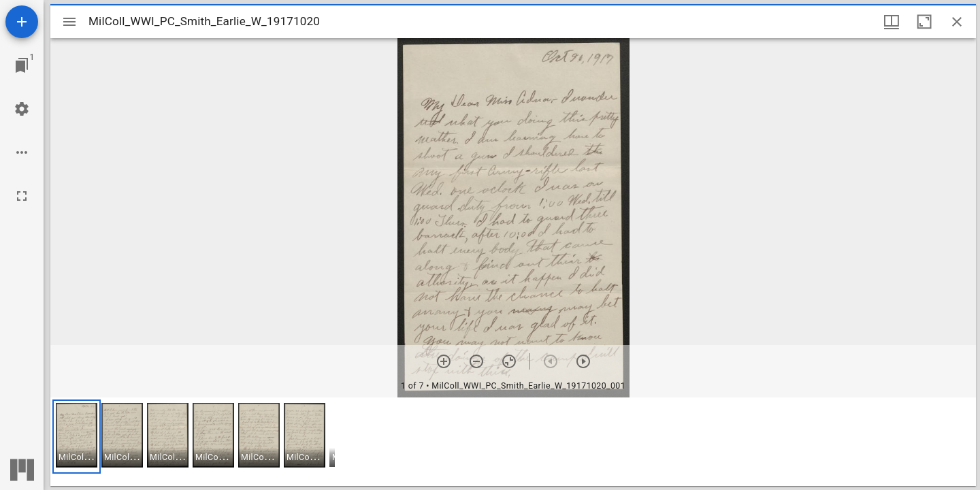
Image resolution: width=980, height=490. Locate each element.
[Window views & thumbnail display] (892, 22)
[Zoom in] (444, 361)
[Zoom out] (476, 361)
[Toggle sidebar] (69, 22)
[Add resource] (22, 22)
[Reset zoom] (509, 361)
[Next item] (583, 361)
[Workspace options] (22, 152)
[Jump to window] (22, 65)
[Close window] (957, 22)
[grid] (513, 442)
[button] (77, 437)
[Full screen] (22, 196)
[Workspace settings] (22, 109)
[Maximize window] (924, 22)
